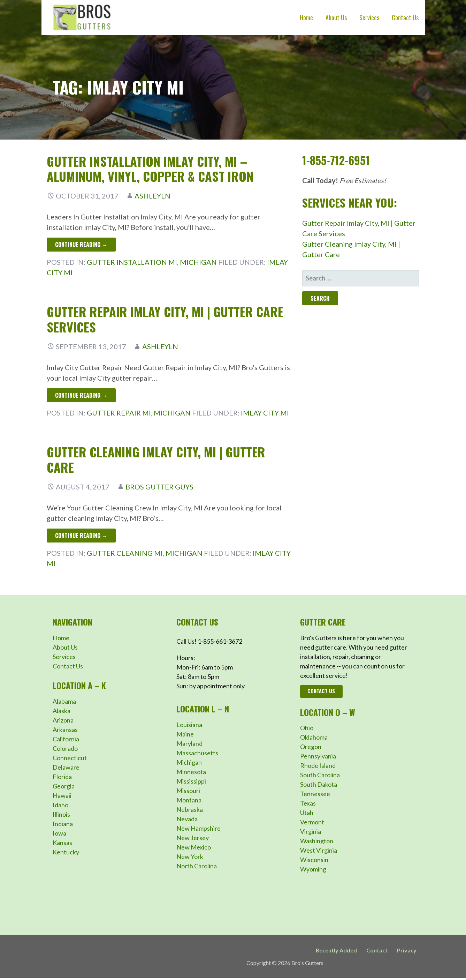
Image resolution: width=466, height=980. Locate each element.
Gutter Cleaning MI (125, 553)
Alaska (62, 711)
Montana (189, 800)
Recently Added (336, 950)
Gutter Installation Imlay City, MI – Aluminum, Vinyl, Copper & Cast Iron (150, 169)
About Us (336, 17)
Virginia (311, 831)
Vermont (312, 822)
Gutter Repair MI (119, 413)
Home (306, 17)
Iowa (59, 833)
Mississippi (191, 781)
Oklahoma (314, 737)
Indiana (63, 824)
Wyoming (313, 869)
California (66, 739)
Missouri (188, 791)
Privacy (407, 950)
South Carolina (320, 775)
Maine (185, 734)
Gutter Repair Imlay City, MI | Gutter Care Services (165, 319)
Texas (308, 803)
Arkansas (65, 730)
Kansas (62, 843)
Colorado (65, 748)
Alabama (64, 701)
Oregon (311, 747)
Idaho (60, 805)
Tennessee (315, 794)
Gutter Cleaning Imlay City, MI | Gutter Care (156, 459)
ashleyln (152, 196)
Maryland (189, 743)
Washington (317, 841)
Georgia (64, 786)
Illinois (61, 814)
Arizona (63, 720)
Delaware (66, 767)
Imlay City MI (265, 413)
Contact (377, 950)
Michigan (198, 262)
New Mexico (194, 847)
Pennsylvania (318, 756)
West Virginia (319, 850)
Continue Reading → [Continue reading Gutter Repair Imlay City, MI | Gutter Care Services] (81, 395)
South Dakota (319, 784)
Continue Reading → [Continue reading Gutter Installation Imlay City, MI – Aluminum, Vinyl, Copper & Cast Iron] (81, 245)
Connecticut (70, 758)
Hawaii (62, 795)
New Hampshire (198, 828)
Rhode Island (318, 765)
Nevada (187, 819)
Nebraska (190, 809)
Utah (307, 813)
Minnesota (191, 772)
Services (369, 17)
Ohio (307, 728)
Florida (62, 777)
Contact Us (405, 17)
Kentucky (66, 852)
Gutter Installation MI (132, 262)
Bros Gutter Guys (159, 487)
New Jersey (193, 838)
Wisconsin (314, 860)
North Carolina (197, 866)
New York (190, 856)
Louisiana (189, 725)
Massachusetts (197, 753)
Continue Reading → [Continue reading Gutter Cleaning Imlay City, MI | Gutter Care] (81, 536)
